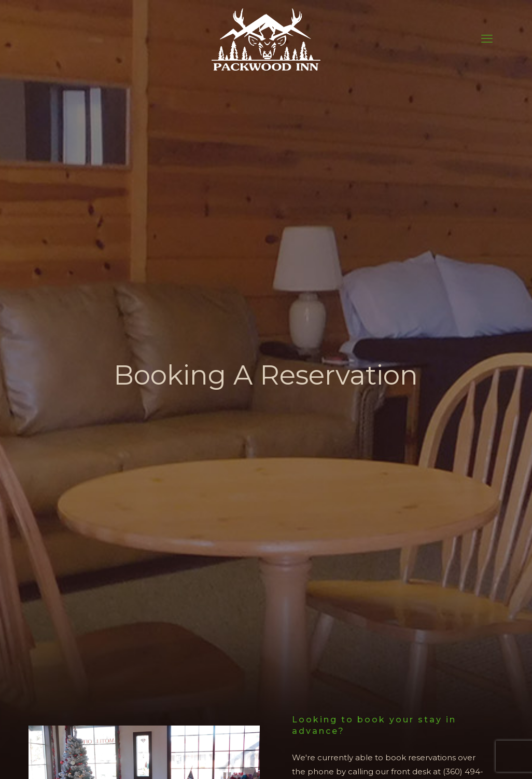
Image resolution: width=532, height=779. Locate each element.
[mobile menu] (487, 39)
